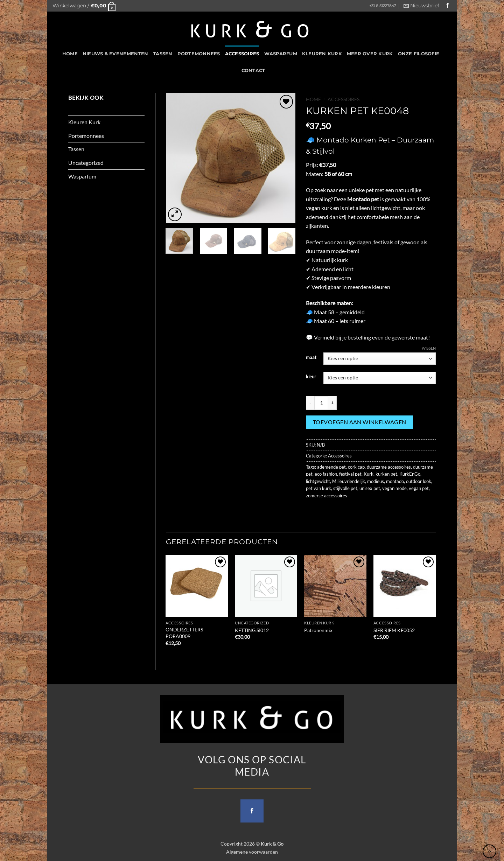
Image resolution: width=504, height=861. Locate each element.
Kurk (369, 474)
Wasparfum (281, 54)
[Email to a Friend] (338, 511)
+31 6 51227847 (383, 6)
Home (313, 99)
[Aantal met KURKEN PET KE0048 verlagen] (310, 403)
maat (311, 358)
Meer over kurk (370, 54)
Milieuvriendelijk (349, 481)
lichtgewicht (318, 481)
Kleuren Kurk (322, 54)
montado (395, 481)
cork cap (356, 467)
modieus (376, 481)
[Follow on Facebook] (448, 6)
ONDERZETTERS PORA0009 (184, 633)
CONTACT (253, 71)
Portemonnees (199, 54)
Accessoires (242, 54)
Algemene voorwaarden (252, 852)
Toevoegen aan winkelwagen (360, 422)
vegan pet (419, 488)
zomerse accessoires (327, 496)
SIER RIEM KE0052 (394, 630)
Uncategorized (86, 163)
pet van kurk (318, 488)
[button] (84, 6)
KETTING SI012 (252, 630)
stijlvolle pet (345, 488)
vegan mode (394, 488)
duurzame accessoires (389, 467)
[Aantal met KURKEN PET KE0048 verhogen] (332, 403)
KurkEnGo (410, 474)
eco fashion (326, 474)
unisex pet (370, 488)
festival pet (350, 474)
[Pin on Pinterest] (350, 511)
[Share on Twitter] (325, 511)
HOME (70, 54)
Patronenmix (318, 630)
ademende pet (331, 467)
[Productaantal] (321, 403)
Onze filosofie (419, 54)
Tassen (163, 54)
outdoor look (419, 481)
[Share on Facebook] (312, 511)
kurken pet (386, 474)
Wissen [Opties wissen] (429, 348)
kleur (311, 377)
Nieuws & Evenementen (115, 54)
